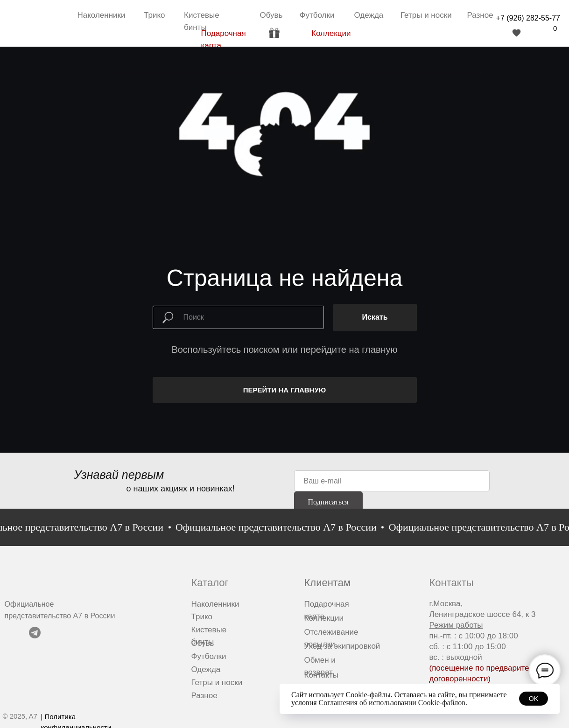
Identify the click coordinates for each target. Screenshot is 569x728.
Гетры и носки (426, 15)
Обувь (271, 15)
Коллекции (331, 33)
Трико (154, 15)
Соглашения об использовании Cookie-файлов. (393, 703)
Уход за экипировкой (342, 646)
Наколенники (102, 15)
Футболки (317, 15)
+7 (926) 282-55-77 (528, 18)
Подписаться (328, 502)
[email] (392, 481)
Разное (480, 15)
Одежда (369, 15)
